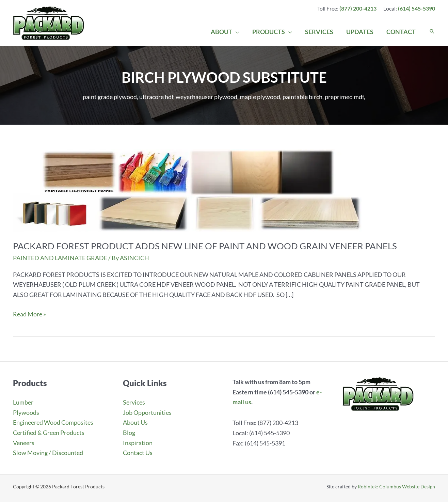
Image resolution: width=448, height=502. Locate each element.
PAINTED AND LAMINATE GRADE (60, 258)
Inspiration (138, 443)
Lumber (23, 402)
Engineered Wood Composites (53, 422)
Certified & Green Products (49, 433)
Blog (129, 433)
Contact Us (138, 453)
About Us (135, 422)
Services (134, 402)
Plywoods (26, 412)
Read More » (29, 314)
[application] (239, 32)
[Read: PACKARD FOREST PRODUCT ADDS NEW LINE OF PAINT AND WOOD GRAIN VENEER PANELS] (187, 189)
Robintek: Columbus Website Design (396, 487)
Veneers (24, 443)
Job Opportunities (147, 412)
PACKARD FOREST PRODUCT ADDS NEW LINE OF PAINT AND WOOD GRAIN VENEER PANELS (205, 246)
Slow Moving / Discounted (48, 453)
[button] (432, 32)
